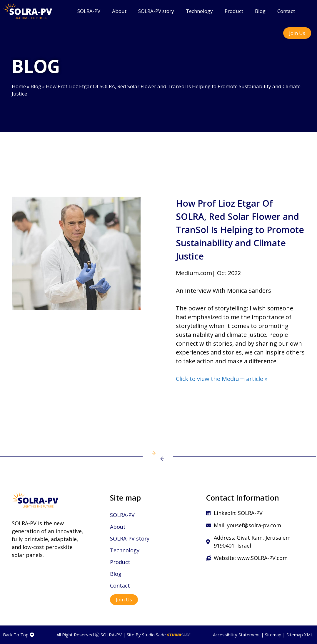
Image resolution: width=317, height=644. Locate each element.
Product (234, 11)
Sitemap (273, 635)
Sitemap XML (300, 635)
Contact (286, 11)
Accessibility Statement (236, 635)
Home (19, 86)
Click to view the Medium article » (222, 379)
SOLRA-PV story (156, 11)
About (119, 11)
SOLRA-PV (89, 11)
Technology (199, 11)
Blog (260, 11)
